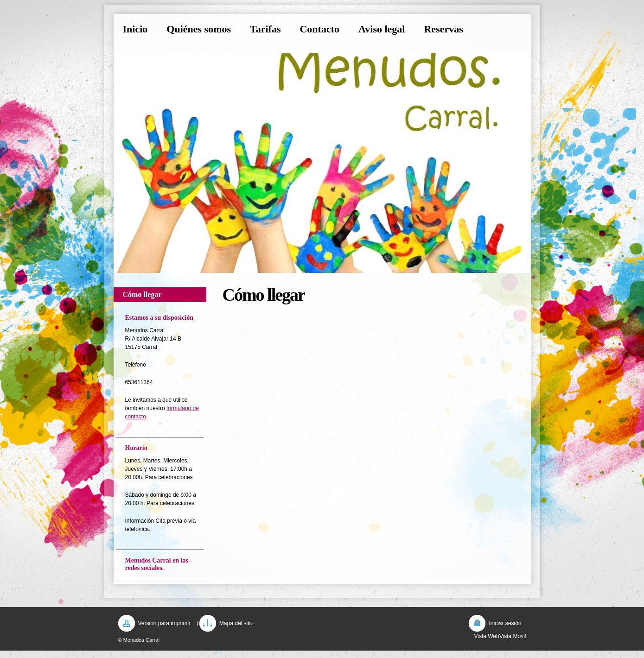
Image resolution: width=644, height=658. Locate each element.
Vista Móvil (513, 636)
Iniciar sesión (505, 623)
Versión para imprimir (164, 623)
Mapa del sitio (236, 623)
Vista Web (486, 636)
